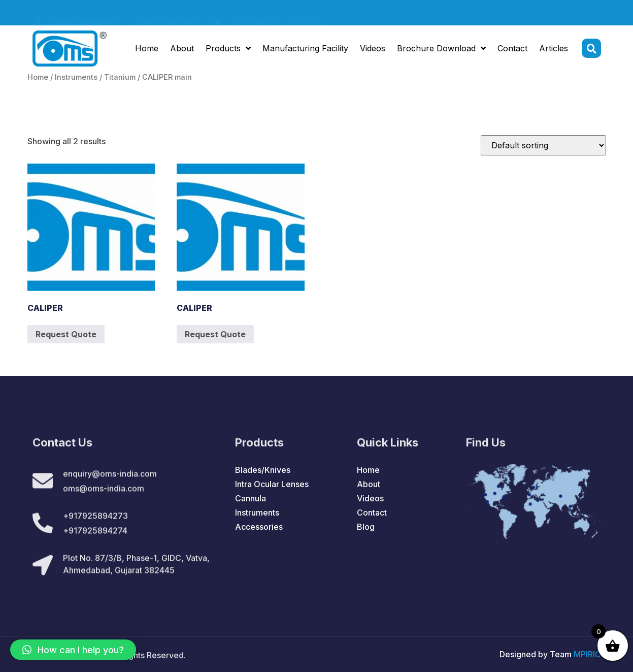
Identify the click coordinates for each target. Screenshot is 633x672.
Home (147, 50)
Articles (554, 50)
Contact (512, 50)
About (182, 50)
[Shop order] (543, 145)
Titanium (120, 77)
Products (228, 50)
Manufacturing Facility (305, 50)
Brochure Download (441, 50)
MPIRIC (587, 654)
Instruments (76, 77)
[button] (73, 650)
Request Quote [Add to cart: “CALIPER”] (66, 334)
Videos (373, 50)
